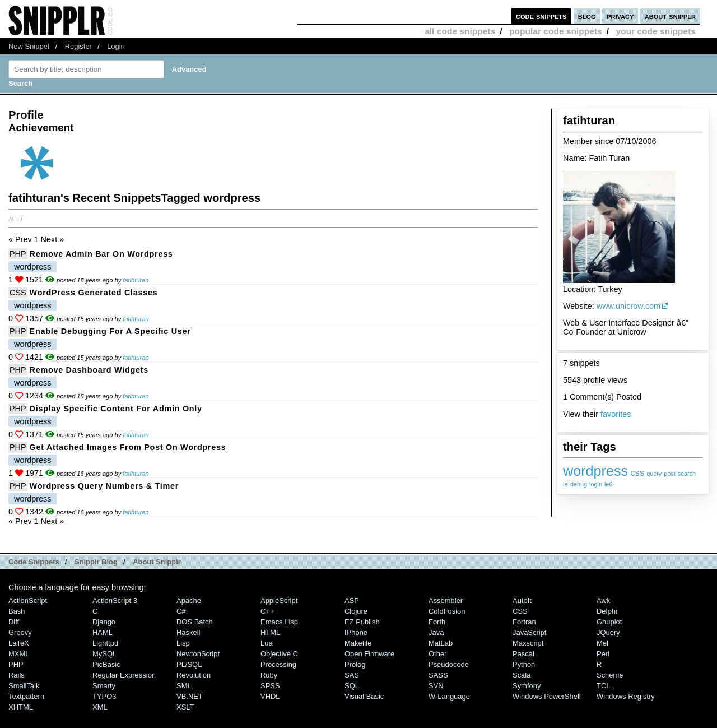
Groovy (20, 632)
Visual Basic (364, 696)
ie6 (608, 484)
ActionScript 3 (115, 601)
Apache (189, 601)
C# (181, 611)
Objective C (279, 654)
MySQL (104, 654)
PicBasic (106, 664)
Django (104, 622)
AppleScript (279, 601)
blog (587, 16)
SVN (436, 686)
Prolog (355, 664)
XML (100, 707)
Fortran (524, 622)
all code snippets (460, 31)
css (637, 473)
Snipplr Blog (96, 562)
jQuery (608, 632)
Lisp (183, 643)
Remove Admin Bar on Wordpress (101, 254)
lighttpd (105, 643)
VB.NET (190, 696)
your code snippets (656, 31)
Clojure (356, 611)
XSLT (185, 707)
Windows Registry (626, 696)
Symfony (527, 686)
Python (524, 664)
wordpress (595, 471)
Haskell (188, 632)
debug (579, 484)
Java (436, 632)
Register (78, 46)
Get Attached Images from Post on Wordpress (128, 447)
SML (184, 686)
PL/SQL (189, 664)
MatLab (441, 643)
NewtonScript (198, 654)
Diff (14, 622)
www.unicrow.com (628, 306)
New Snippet (29, 46)
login (596, 484)
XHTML (21, 707)
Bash (17, 611)
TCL (603, 686)
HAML (103, 632)
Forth (437, 622)
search (687, 474)
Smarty (104, 686)
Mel (602, 643)
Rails (17, 675)
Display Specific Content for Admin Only (116, 409)
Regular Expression (124, 675)
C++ (267, 611)
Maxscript (528, 643)
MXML (19, 654)
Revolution (194, 675)
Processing (278, 664)
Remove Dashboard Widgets (89, 370)
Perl (603, 654)
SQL (352, 686)
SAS (352, 675)
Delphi (607, 611)
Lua (267, 643)
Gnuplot (609, 622)
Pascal (523, 654)
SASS (438, 675)
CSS (18, 293)
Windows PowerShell (547, 696)
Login (116, 46)
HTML (270, 632)
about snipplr (670, 16)
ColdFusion (447, 611)
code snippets (541, 16)
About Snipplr (157, 562)
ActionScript (28, 601)
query (654, 474)
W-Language (449, 696)
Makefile (358, 643)
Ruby (269, 675)
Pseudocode (449, 664)
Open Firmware (369, 654)
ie (565, 484)
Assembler (446, 601)
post (669, 474)
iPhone (356, 632)
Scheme (610, 675)
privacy (620, 16)
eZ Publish (362, 622)
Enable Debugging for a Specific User (110, 331)
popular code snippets (556, 31)
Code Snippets (34, 562)
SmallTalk (24, 686)
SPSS (270, 686)
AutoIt (522, 601)
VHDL (270, 696)
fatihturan (136, 280)
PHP (18, 254)
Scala (522, 675)
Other (437, 654)
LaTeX (19, 643)
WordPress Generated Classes (94, 293)
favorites (616, 414)
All (13, 219)
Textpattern (26, 696)
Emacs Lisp (279, 622)
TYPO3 (104, 696)
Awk (603, 601)
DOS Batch (195, 622)
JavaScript (529, 632)
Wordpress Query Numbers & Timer (104, 486)
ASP (352, 601)
